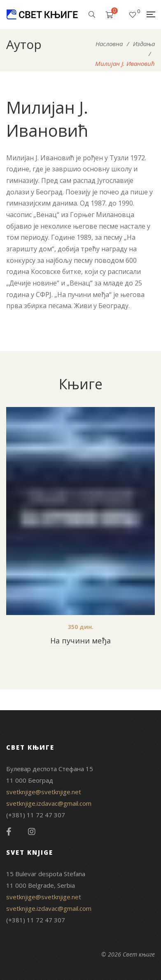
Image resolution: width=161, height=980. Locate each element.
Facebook (9, 832)
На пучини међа (80, 641)
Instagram (32, 832)
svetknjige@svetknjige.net (44, 792)
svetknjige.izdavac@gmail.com (49, 803)
